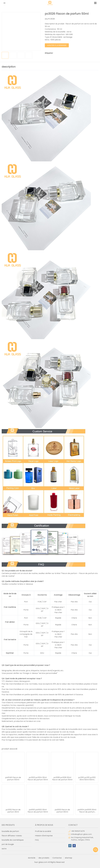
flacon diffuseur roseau (12, 836)
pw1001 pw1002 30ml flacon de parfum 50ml (38, 811)
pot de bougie (8, 844)
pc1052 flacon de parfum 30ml (13, 811)
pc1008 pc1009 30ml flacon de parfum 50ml (62, 779)
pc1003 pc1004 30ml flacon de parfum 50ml (38, 779)
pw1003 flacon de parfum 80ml (62, 811)
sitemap (69, 858)
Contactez (57, 858)
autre (4, 849)
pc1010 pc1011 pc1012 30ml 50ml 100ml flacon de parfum (87, 779)
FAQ (37, 840)
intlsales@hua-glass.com (81, 834)
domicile (32, 858)
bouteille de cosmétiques (13, 840)
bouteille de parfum (10, 831)
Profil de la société (43, 831)
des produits (44, 858)
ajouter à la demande (57, 45)
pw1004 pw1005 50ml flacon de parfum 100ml (87, 811)
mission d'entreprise (44, 836)
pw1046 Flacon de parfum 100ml (13, 779)
